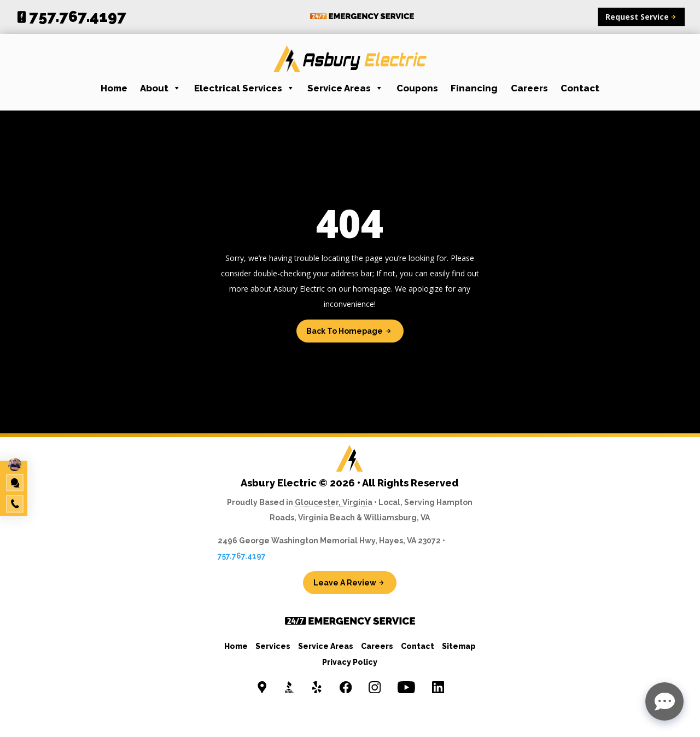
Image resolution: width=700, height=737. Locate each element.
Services (273, 646)
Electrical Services (244, 88)
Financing (474, 88)
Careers (529, 88)
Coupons (417, 88)
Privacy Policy (350, 662)
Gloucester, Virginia (334, 502)
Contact (580, 88)
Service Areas (345, 88)
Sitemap (459, 646)
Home (114, 88)
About (161, 88)
